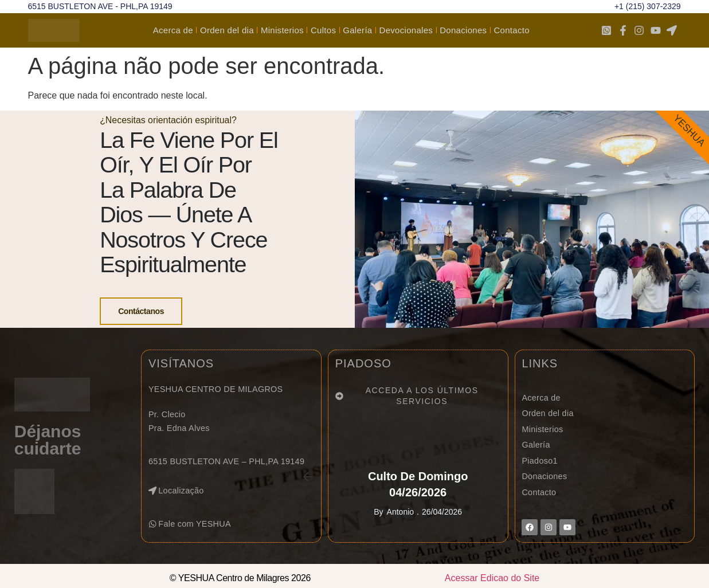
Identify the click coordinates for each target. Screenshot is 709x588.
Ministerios (282, 30)
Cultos (323, 30)
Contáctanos (140, 320)
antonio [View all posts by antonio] (400, 529)
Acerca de (173, 30)
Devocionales (406, 30)
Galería (357, 30)
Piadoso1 (539, 478)
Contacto (511, 30)
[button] (192, 541)
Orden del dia (227, 30)
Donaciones (463, 30)
